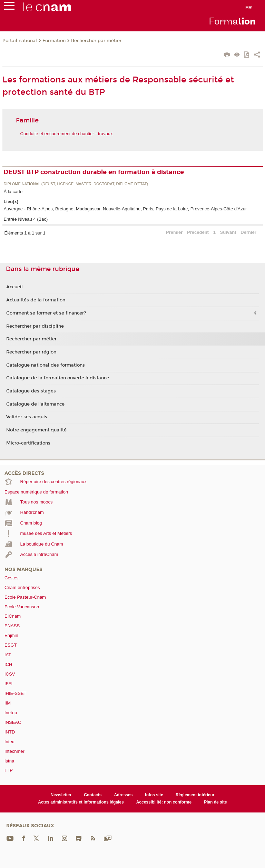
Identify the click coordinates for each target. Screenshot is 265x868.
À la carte (13, 192)
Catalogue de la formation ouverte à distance (58, 378)
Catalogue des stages (31, 391)
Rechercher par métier (96, 41)
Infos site (154, 795)
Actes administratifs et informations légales (81, 802)
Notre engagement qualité (36, 430)
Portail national (20, 41)
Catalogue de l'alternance (35, 404)
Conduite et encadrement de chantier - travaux (67, 134)
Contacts (93, 795)
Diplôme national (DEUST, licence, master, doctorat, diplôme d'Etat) (76, 184)
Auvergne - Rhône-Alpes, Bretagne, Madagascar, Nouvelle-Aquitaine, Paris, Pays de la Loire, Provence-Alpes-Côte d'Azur (125, 209)
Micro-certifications (28, 443)
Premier (174, 232)
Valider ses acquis (27, 417)
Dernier (248, 232)
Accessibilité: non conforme (164, 802)
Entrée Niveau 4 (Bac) (26, 219)
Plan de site (215, 802)
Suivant (228, 232)
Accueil (14, 287)
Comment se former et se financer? (46, 313)
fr (249, 8)
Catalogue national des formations (46, 365)
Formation (54, 41)
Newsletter (61, 795)
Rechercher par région (31, 352)
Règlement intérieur (195, 795)
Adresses (123, 795)
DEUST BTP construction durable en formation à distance (94, 172)
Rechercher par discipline (35, 326)
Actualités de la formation (36, 300)
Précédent (198, 232)
